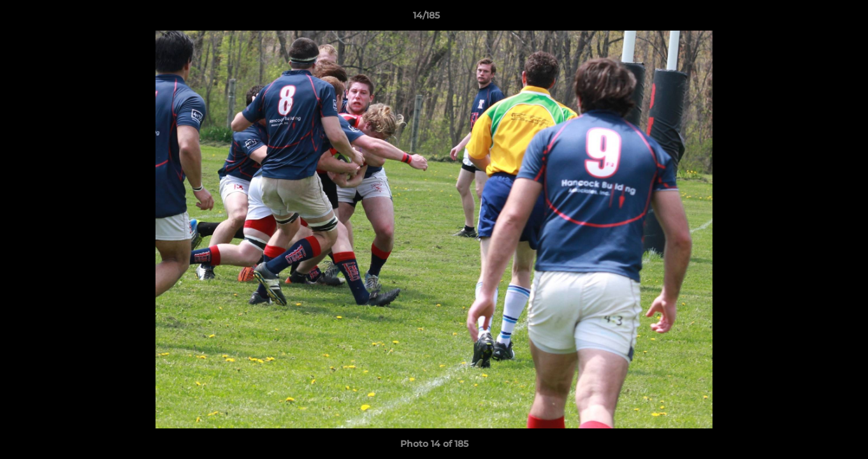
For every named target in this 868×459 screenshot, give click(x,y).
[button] (814, 18)
